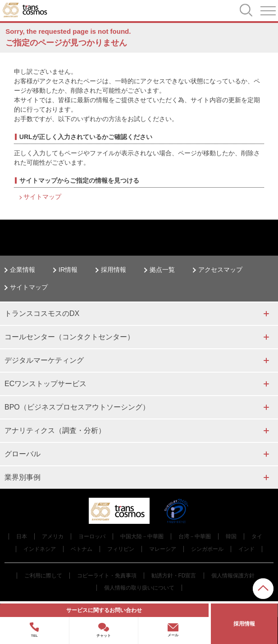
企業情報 (23, 270)
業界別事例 (23, 477)
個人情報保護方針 (233, 576)
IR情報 (68, 270)
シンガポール (207, 549)
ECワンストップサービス (46, 384)
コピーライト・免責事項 (107, 576)
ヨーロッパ (92, 536)
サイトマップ (42, 197)
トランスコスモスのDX (42, 313)
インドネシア (40, 549)
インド (246, 549)
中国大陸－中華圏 (142, 536)
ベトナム (82, 549)
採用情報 (114, 270)
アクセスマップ (220, 270)
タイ (257, 536)
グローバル (23, 454)
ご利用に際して (43, 576)
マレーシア (163, 549)
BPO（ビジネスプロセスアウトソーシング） (77, 407)
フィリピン (121, 549)
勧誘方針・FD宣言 (174, 576)
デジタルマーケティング (44, 360)
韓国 (231, 536)
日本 (22, 536)
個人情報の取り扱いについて (139, 588)
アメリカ (53, 536)
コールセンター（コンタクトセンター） (69, 337)
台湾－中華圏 (195, 536)
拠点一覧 (162, 270)
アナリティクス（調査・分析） (55, 430)
